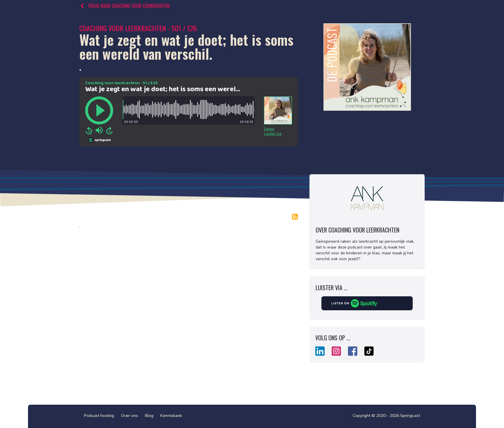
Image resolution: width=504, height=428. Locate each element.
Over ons (129, 416)
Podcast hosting (99, 416)
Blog (149, 416)
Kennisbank (171, 416)
